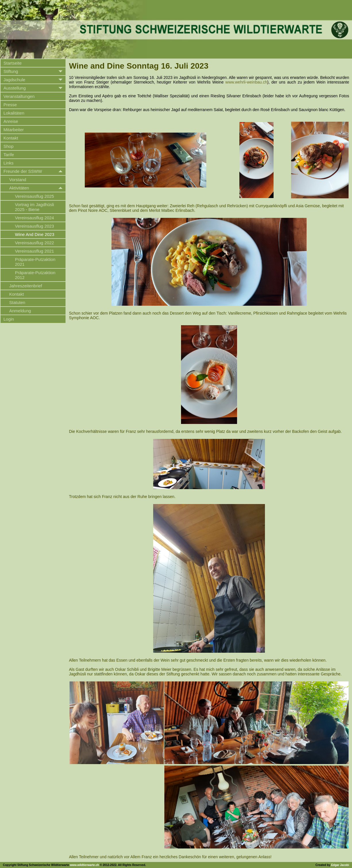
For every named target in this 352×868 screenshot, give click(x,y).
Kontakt (11, 138)
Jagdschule (14, 80)
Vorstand (18, 180)
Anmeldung (20, 311)
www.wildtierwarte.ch (84, 865)
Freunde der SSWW (23, 171)
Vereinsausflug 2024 (34, 218)
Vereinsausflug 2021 (34, 251)
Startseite (12, 63)
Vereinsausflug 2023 (34, 226)
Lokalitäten (14, 113)
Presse (10, 105)
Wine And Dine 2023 (35, 234)
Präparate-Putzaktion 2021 (35, 262)
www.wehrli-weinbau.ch (246, 82)
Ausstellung (15, 88)
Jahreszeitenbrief (26, 286)
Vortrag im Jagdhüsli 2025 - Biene (34, 207)
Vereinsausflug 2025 (34, 196)
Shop (8, 146)
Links (8, 163)
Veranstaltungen (19, 96)
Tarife (9, 155)
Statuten (17, 302)
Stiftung (11, 71)
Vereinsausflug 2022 (34, 243)
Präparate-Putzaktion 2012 (35, 275)
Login (9, 319)
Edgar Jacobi (340, 865)
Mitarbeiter (14, 130)
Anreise (11, 121)
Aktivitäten (19, 188)
